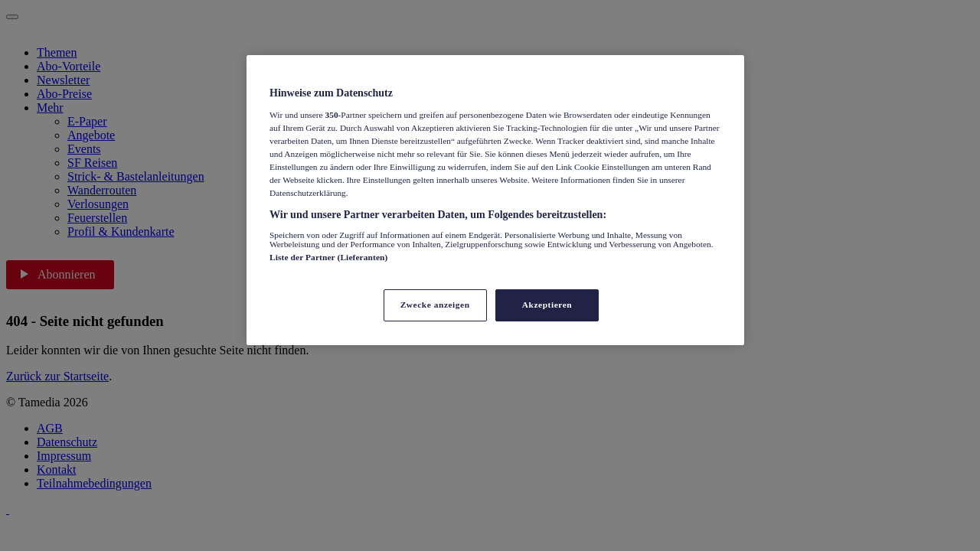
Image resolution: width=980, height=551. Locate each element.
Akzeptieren (547, 305)
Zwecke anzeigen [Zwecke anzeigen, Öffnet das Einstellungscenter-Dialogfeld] (435, 305)
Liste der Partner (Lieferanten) (328, 257)
